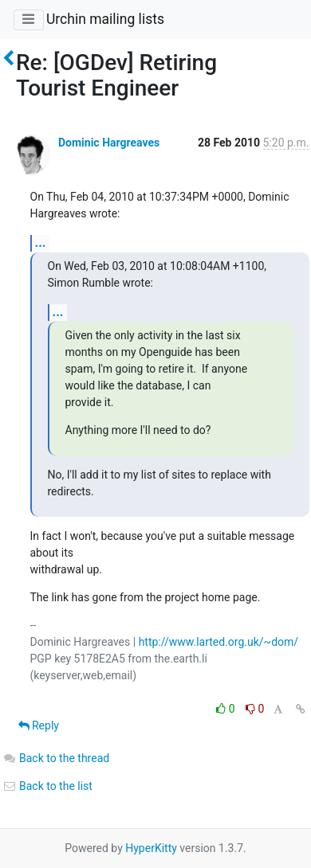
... (41, 242)
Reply (39, 725)
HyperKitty (151, 848)
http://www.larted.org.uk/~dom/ (218, 642)
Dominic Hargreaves (109, 143)
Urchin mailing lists (105, 19)
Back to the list (47, 786)
